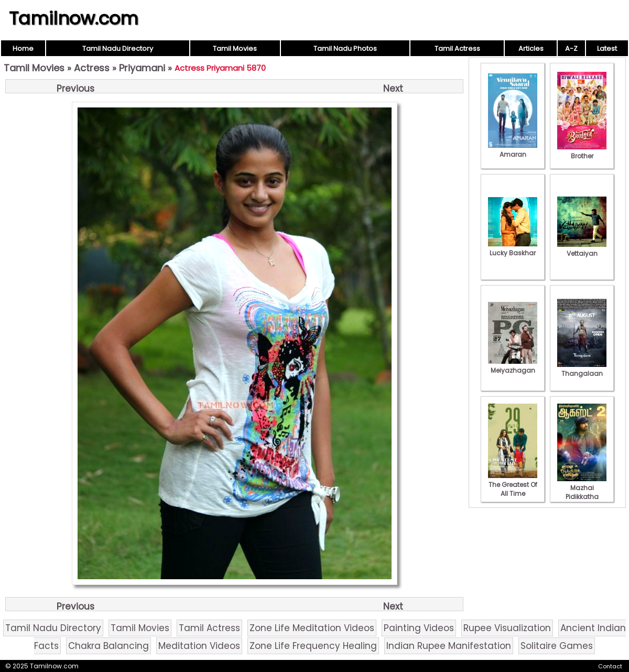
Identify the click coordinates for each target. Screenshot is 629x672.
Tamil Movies (235, 48)
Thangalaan (582, 369)
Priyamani (142, 68)
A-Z (571, 48)
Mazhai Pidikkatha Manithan (582, 492)
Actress (92, 68)
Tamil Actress (457, 48)
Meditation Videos (199, 646)
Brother (582, 151)
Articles (531, 48)
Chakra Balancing (109, 646)
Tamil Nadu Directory (118, 48)
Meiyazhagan (513, 366)
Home (23, 48)
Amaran (513, 150)
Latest (607, 48)
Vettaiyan (582, 249)
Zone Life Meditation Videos (312, 628)
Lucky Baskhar (513, 248)
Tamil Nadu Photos (345, 48)
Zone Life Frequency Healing (313, 646)
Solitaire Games (557, 646)
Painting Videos (419, 628)
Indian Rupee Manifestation (449, 646)
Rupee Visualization (507, 628)
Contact (610, 666)
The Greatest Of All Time (513, 485)
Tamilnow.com (74, 18)
